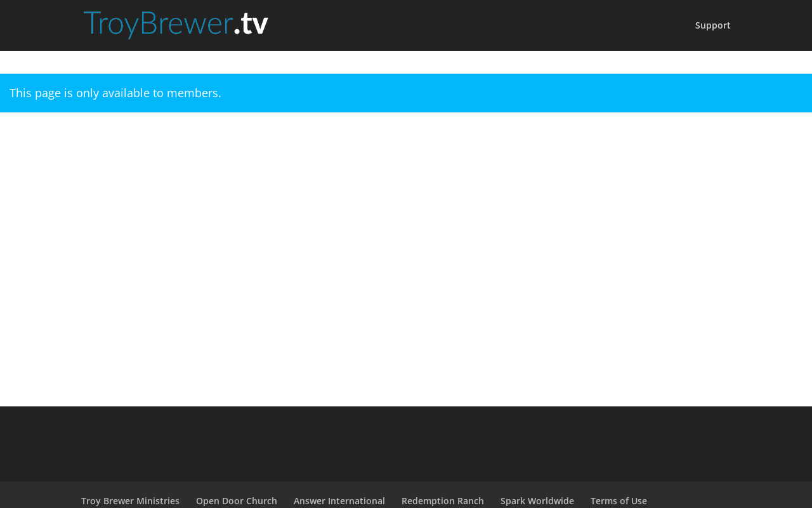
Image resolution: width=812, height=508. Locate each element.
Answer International (339, 501)
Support (713, 26)
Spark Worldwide (537, 501)
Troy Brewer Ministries (130, 501)
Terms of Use (619, 501)
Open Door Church (237, 501)
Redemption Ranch (443, 501)
